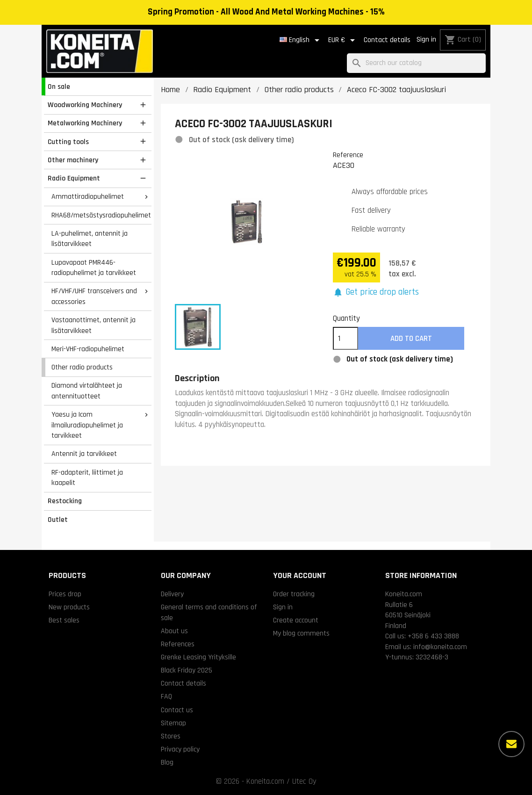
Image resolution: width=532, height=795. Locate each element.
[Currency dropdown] (343, 40)
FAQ (166, 696)
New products (69, 607)
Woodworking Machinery (85, 105)
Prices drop (65, 594)
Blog (167, 762)
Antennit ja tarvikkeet (84, 454)
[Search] (416, 63)
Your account (300, 575)
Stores (171, 736)
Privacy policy (180, 749)
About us (174, 631)
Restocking (65, 501)
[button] (376, 293)
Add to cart (411, 339)
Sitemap (173, 723)
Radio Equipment (74, 178)
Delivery (172, 594)
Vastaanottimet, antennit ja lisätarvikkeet (93, 325)
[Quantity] (345, 339)
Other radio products (82, 367)
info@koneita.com (440, 647)
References (178, 644)
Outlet (58, 520)
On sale (59, 87)
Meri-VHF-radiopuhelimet (88, 349)
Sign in (426, 40)
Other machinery (73, 160)
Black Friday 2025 (187, 670)
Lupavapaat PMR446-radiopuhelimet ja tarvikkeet (94, 268)
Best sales (64, 620)
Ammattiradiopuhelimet (88, 196)
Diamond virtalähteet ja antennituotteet (87, 391)
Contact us (177, 710)
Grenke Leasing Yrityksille (198, 657)
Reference (348, 155)
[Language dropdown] (301, 40)
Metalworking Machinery (85, 123)
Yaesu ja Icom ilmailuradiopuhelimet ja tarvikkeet (87, 425)
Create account (296, 620)
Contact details (387, 40)
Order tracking (294, 594)
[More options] (511, 744)
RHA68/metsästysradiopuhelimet (101, 215)
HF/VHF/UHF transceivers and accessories (94, 296)
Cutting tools (68, 142)
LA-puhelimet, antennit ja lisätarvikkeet (90, 239)
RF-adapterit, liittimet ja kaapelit (87, 478)
